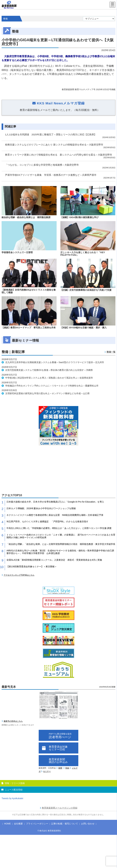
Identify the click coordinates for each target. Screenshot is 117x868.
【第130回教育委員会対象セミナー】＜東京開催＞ (32, 567)
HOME (7, 824)
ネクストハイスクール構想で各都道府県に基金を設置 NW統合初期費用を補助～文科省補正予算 (55, 515)
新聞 (60, 768)
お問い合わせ (88, 824)
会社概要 (18, 824)
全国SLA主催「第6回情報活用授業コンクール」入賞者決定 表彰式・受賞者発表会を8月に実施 (54, 560)
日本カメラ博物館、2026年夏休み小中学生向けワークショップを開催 (41, 508)
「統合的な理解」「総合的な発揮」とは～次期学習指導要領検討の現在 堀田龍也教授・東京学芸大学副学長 (61, 544)
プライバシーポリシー (37, 824)
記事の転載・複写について (65, 824)
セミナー (47, 771)
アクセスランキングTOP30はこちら (19, 575)
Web (67, 768)
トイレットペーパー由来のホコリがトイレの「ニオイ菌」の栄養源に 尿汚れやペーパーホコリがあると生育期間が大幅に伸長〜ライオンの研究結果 (61, 536)
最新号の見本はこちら (13, 721)
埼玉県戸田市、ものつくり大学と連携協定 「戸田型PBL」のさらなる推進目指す (47, 521)
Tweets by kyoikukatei (12, 798)
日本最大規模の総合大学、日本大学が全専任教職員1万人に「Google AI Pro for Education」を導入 (55, 502)
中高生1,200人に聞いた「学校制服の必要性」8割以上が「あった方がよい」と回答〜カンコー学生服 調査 (59, 528)
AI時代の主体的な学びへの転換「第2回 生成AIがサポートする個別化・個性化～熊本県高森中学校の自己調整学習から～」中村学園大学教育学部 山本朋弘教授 (60, 552)
